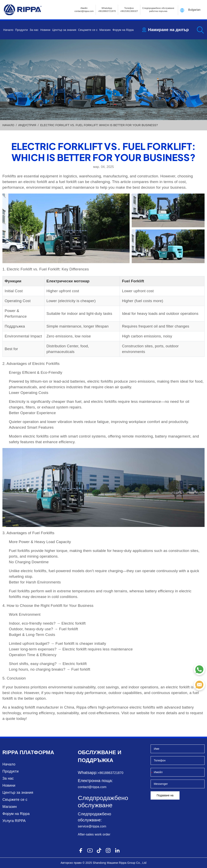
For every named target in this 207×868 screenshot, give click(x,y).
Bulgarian (194, 10)
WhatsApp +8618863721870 (107, 10)
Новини (45, 30)
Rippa (10, 752)
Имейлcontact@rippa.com (84, 10)
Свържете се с (88, 30)
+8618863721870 (110, 773)
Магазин (105, 30)
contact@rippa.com (92, 787)
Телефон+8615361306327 (129, 10)
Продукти (22, 30)
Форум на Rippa (123, 30)
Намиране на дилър (168, 30)
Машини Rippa (117, 863)
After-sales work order (94, 834)
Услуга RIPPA (14, 821)
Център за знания (64, 30)
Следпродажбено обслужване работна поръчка (158, 10)
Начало (8, 30)
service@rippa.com (92, 826)
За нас (34, 30)
